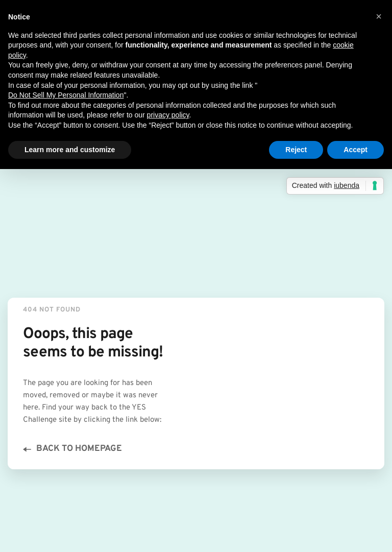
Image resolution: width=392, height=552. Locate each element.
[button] (379, 16)
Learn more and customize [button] (70, 150)
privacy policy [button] (168, 115)
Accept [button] (356, 150)
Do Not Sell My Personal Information (66, 95)
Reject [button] (296, 150)
